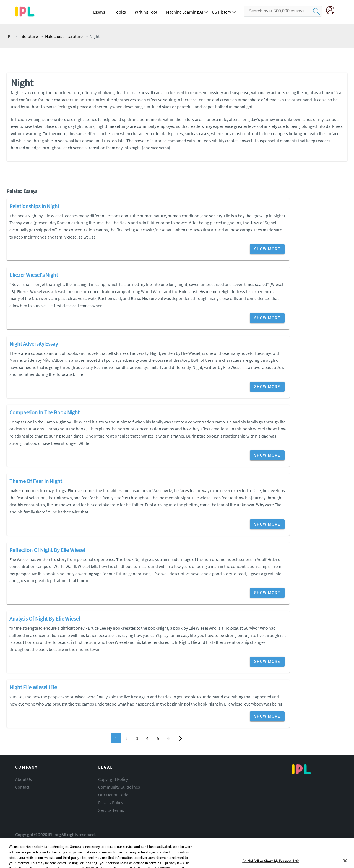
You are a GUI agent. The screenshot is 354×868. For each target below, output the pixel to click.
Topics (120, 12)
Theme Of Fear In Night (36, 481)
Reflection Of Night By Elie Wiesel (47, 550)
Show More (267, 249)
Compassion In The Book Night (45, 412)
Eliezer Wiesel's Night (34, 275)
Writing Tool (146, 12)
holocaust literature (64, 36)
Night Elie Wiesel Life (33, 687)
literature (29, 36)
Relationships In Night (34, 206)
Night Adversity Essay (34, 344)
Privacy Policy (111, 802)
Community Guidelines (119, 787)
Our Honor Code (113, 795)
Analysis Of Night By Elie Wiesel (45, 618)
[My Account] (332, 11)
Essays (99, 12)
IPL (10, 36)
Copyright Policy (113, 779)
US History (221, 12)
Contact (22, 787)
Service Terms (111, 810)
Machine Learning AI (184, 12)
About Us (24, 779)
